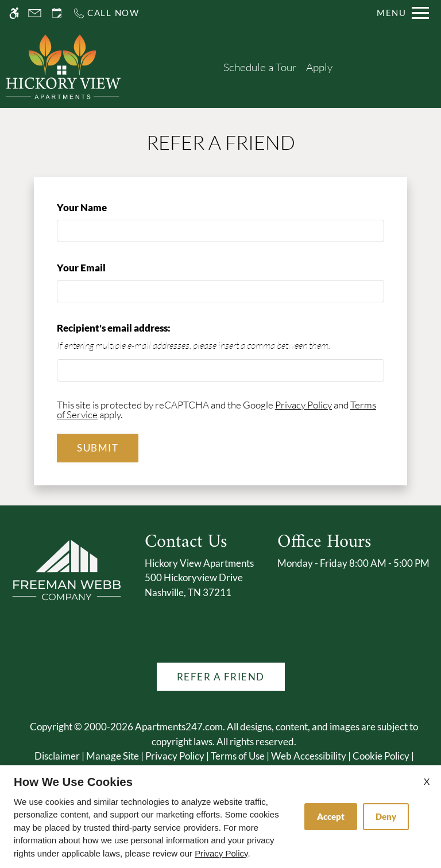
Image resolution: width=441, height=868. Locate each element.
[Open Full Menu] (403, 13)
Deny (386, 816)
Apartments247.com (179, 727)
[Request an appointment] (57, 13)
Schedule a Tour (260, 67)
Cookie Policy (381, 756)
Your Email (100, 268)
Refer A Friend (221, 677)
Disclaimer (57, 756)
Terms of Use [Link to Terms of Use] (238, 756)
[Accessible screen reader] (14, 13)
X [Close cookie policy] (427, 781)
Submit (98, 448)
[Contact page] (35, 13)
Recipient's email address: (114, 328)
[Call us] (106, 13)
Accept (331, 816)
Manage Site (113, 756)
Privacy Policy (303, 405)
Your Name (101, 207)
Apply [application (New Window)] (319, 67)
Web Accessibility (309, 756)
